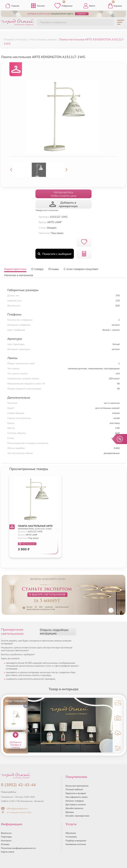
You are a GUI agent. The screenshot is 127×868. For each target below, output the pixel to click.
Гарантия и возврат (76, 793)
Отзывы (5, 844)
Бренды (70, 812)
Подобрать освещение (53, 22)
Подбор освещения (76, 840)
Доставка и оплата (76, 804)
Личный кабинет (74, 789)
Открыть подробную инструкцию (54, 632)
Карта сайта (8, 852)
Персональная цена (27, 544)
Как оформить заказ (77, 797)
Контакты (6, 840)
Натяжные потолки (76, 844)
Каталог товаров (75, 801)
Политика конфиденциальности (18, 848)
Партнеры (6, 837)
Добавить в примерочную (63, 204)
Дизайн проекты (74, 808)
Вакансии (6, 833)
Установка (71, 837)
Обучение (71, 833)
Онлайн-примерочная (77, 816)
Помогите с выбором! (55, 254)
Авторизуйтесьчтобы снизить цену (63, 194)
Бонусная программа (77, 786)
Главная (12, 6)
